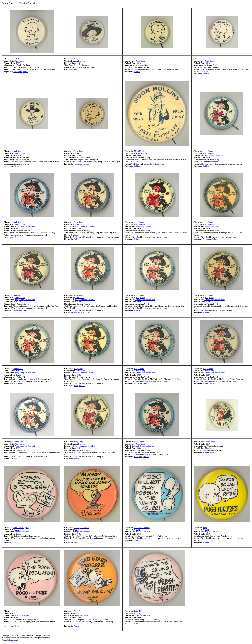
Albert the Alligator (21, 527)
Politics (26, 72)
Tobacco (213, 383)
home (11, 640)
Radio (143, 310)
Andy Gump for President (214, 155)
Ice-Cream (138, 383)
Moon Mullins (140, 151)
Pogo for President (22, 532)
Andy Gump (18, 59)
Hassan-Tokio (210, 442)
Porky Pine (78, 611)
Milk (15, 383)
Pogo (17, 530)
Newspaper (18, 72)
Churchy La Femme (82, 527)
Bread (76, 386)
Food (136, 457)
